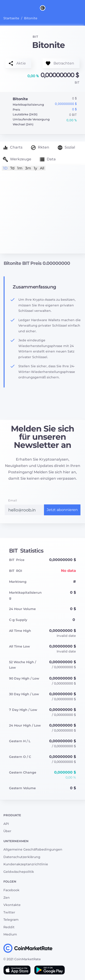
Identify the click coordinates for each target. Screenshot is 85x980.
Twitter (9, 912)
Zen (7, 898)
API (6, 824)
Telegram (11, 920)
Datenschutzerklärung (22, 857)
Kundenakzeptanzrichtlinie (26, 864)
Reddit (9, 927)
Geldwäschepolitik (19, 872)
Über (7, 831)
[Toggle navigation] (3, 8)
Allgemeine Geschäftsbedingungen (33, 849)
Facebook (11, 890)
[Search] (82, 8)
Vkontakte (12, 905)
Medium (10, 934)
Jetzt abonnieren (62, 510)
